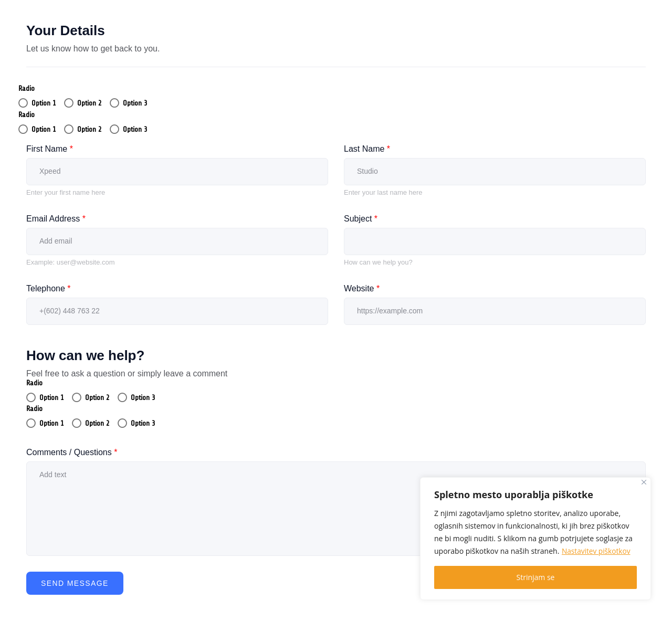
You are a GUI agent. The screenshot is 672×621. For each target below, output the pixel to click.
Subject (361, 219)
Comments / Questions (72, 452)
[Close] (644, 482)
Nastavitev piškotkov (597, 551)
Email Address (56, 219)
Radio (27, 88)
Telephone (49, 288)
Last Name (367, 149)
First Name (50, 149)
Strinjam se (536, 577)
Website (362, 288)
